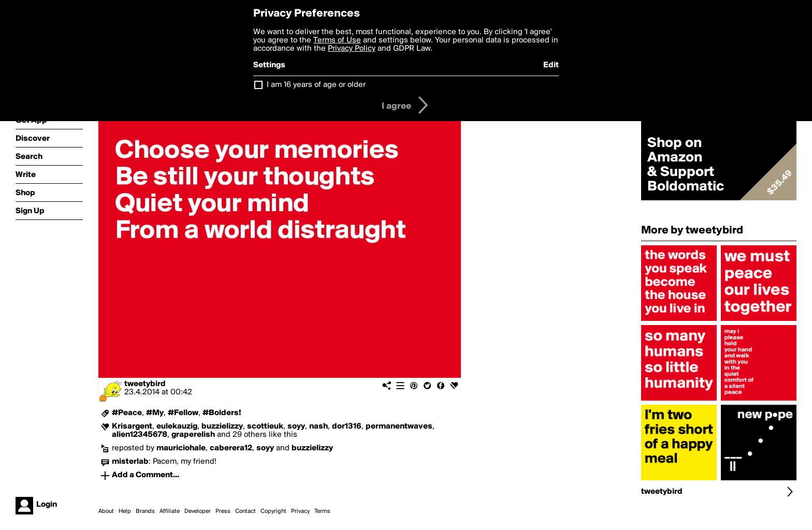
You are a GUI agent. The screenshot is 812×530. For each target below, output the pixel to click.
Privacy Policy (352, 49)
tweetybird (145, 384)
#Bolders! (222, 413)
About (106, 511)
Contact (245, 511)
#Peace (127, 413)
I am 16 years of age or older (316, 85)
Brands (145, 511)
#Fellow (183, 413)
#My (155, 413)
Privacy (300, 511)
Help (125, 511)
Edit (551, 65)
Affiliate (170, 511)
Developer (198, 511)
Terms (322, 511)
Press (223, 511)
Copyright (273, 511)
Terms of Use (337, 40)
